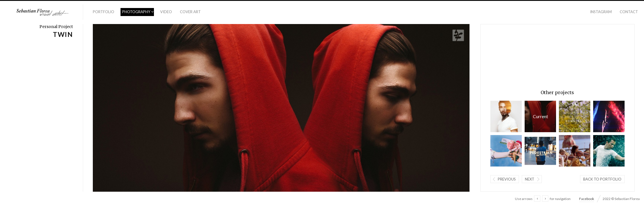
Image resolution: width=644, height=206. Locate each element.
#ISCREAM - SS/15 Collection (506, 151)
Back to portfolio (602, 179)
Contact (629, 12)
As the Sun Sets (506, 116)
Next (530, 179)
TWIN (540, 116)
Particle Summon (609, 151)
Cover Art (190, 12)
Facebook (587, 199)
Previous (507, 179)
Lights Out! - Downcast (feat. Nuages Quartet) (575, 116)
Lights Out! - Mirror (609, 116)
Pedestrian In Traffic (540, 151)
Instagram (601, 12)
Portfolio (104, 12)
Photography (136, 12)
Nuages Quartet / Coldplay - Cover (575, 151)
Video (166, 12)
